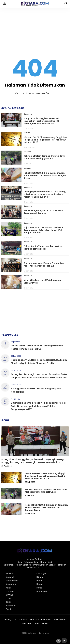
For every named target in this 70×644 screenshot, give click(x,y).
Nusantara (28, 114)
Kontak (45, 624)
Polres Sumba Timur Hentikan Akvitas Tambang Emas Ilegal (43, 247)
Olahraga (41, 573)
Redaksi (23, 620)
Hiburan (40, 577)
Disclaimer (27, 624)
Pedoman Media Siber (40, 620)
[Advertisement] (35, 29)
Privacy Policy (60, 620)
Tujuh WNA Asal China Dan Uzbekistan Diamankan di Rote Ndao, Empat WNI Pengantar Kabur (43, 230)
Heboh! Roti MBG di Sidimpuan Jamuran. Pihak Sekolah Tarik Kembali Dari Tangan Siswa (45, 175)
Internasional (12, 581)
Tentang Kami (10, 620)
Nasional (27, 169)
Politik (8, 588)
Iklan (37, 624)
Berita (39, 588)
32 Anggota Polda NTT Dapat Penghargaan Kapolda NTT (36, 390)
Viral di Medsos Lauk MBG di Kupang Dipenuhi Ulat (42, 281)
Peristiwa (27, 152)
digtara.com (33, 633)
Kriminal (10, 595)
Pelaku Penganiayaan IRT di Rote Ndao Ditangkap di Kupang (44, 212)
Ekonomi (27, 133)
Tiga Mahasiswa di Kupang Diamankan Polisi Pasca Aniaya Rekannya (44, 264)
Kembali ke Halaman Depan (35, 93)
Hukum (40, 584)
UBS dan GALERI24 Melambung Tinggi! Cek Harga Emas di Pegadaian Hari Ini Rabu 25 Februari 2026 (45, 140)
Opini (8, 609)
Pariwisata (11, 606)
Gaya (39, 581)
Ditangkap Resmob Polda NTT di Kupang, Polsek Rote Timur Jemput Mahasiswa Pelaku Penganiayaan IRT (45, 194)
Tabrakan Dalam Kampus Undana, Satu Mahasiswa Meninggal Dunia (44, 157)
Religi (8, 602)
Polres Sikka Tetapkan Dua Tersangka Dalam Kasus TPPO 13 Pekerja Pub (37, 347)
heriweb (45, 633)
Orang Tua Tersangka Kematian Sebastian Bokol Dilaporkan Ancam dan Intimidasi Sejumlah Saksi (39, 376)
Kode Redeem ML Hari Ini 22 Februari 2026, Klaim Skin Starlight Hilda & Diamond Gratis (39, 362)
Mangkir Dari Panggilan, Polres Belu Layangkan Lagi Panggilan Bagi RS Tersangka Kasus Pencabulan (42, 121)
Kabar (8, 598)
